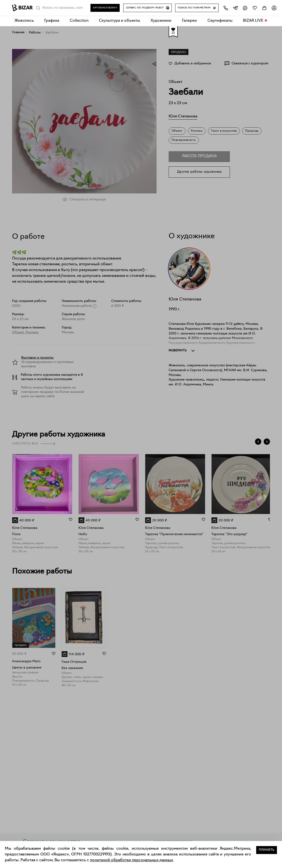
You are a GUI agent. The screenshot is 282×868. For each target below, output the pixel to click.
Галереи (189, 21)
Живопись (24, 21)
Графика (52, 21)
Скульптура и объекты (120, 21)
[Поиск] (38, 8)
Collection (79, 21)
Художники (161, 21)
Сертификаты (220, 21)
